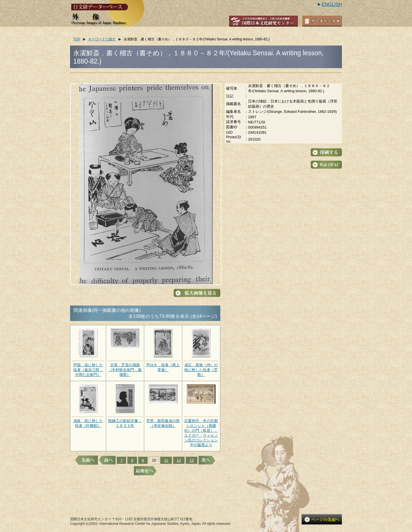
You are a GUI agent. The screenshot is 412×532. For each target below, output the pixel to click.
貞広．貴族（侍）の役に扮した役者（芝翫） (201, 370)
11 (166, 460)
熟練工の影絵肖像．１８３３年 (125, 423)
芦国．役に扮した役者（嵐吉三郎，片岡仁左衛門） (88, 370)
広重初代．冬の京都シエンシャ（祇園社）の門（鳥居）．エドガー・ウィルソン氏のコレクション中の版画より (201, 433)
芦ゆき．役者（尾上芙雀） (163, 367)
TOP (77, 39)
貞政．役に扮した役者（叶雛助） (88, 423)
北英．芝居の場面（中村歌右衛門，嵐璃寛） (125, 370)
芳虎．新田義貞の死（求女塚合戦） (163, 423)
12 (179, 460)
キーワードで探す (102, 39)
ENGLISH (332, 4)
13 (191, 460)
